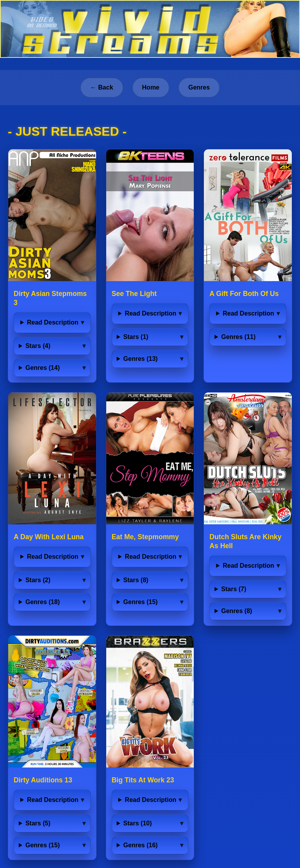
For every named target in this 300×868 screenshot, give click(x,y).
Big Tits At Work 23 (143, 780)
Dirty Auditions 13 (43, 780)
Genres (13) (141, 359)
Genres (199, 87)
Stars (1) (136, 337)
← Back (102, 87)
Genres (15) (141, 602)
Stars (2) (38, 580)
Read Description (53, 322)
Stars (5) (38, 823)
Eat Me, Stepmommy (145, 537)
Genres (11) (238, 337)
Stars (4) (38, 346)
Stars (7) (234, 589)
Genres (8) (237, 611)
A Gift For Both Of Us (244, 294)
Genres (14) (43, 368)
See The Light (134, 294)
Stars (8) (136, 580)
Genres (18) (43, 602)
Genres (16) (141, 845)
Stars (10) (138, 823)
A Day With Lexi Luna (49, 537)
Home (151, 87)
